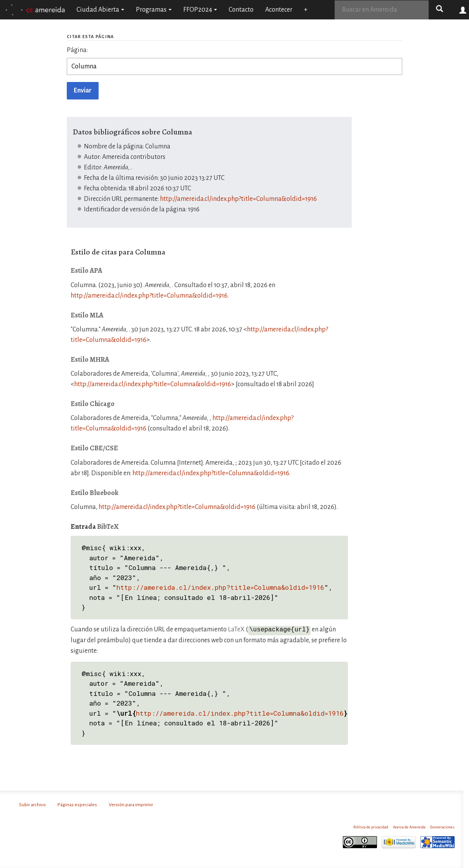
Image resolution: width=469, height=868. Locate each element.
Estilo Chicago (93, 404)
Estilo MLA (87, 315)
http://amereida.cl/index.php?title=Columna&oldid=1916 (238, 199)
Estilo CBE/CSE (94, 448)
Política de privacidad (371, 827)
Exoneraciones (442, 827)
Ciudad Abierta (100, 10)
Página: (77, 50)
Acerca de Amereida (409, 827)
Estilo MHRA (90, 359)
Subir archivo (32, 804)
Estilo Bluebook (95, 493)
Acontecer (279, 10)
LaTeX (236, 629)
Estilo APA (86, 270)
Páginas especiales (77, 804)
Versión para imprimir (131, 804)
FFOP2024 (200, 10)
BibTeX (108, 526)
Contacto (241, 10)
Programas (154, 10)
